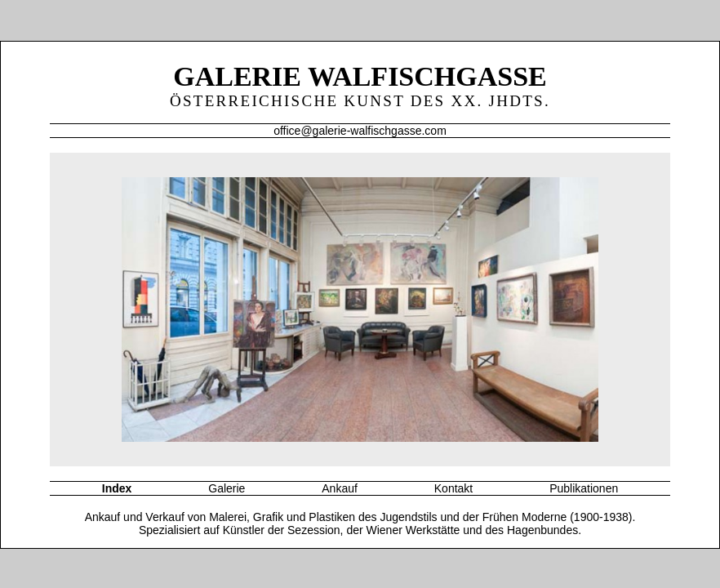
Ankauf (340, 488)
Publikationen (584, 488)
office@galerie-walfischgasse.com (360, 131)
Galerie (227, 488)
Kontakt (453, 488)
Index (117, 488)
